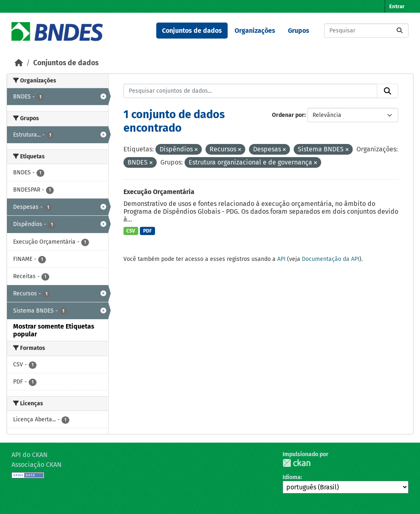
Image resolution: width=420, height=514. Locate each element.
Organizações (255, 31)
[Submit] (399, 31)
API (281, 259)
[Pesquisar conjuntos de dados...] (366, 31)
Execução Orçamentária (159, 192)
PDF (147, 231)
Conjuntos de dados (192, 31)
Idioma (292, 477)
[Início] (19, 63)
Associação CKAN (37, 465)
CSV (131, 231)
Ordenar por (288, 115)
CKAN (297, 463)
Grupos (299, 31)
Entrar (397, 6)
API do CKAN (30, 455)
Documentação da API (331, 259)
